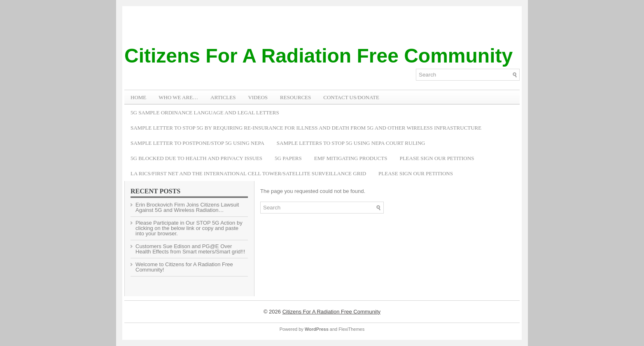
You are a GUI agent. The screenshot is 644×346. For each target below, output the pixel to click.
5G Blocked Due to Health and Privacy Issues (196, 158)
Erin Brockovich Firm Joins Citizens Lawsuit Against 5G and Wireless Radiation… (187, 207)
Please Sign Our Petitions (437, 158)
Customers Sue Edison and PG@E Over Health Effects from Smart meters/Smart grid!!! (190, 249)
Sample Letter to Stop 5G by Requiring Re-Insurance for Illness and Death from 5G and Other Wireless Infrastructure (306, 128)
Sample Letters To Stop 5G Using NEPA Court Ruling (351, 143)
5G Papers (288, 158)
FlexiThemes (351, 329)
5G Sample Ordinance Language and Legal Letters (205, 113)
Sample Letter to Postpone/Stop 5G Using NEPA (197, 143)
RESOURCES (295, 97)
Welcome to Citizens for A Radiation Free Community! (184, 267)
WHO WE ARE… (178, 97)
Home (138, 97)
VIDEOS (258, 97)
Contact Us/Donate (351, 97)
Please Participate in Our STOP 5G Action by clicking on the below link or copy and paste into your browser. (189, 228)
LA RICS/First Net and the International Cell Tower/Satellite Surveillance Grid (248, 173)
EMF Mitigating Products (351, 158)
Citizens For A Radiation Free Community (318, 56)
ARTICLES (223, 97)
